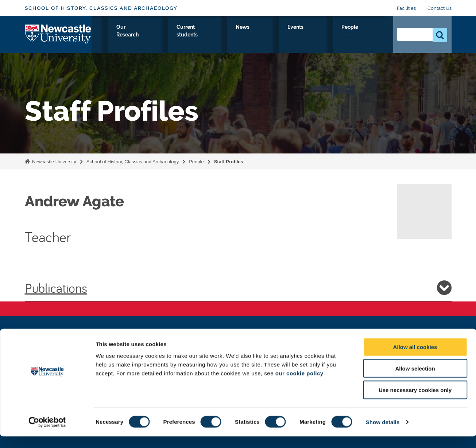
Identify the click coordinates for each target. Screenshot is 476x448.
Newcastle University (54, 162)
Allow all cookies (415, 359)
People (371, 35)
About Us (118, 35)
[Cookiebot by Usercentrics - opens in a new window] (47, 434)
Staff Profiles (229, 162)
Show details (383, 434)
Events (340, 35)
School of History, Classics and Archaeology (101, 8)
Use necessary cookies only (415, 402)
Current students (267, 35)
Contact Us (440, 8)
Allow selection (415, 380)
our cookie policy (299, 384)
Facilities (406, 8)
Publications (238, 288)
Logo (58, 34)
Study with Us (162, 35)
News (311, 35)
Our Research (212, 35)
